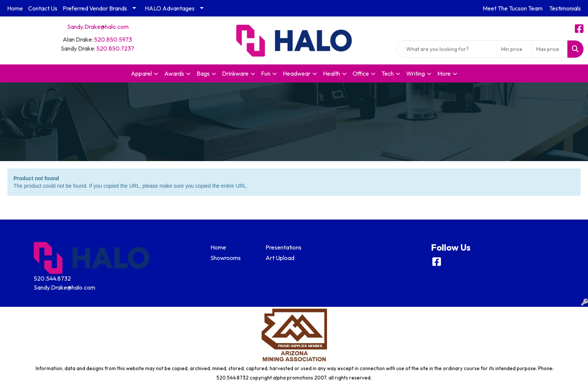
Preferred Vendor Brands (95, 8)
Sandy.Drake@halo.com (98, 27)
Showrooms (226, 258)
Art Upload (280, 258)
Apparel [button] (141, 73)
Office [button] (361, 73)
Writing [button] (415, 73)
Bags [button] (203, 73)
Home (15, 8)
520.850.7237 (115, 48)
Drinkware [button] (235, 73)
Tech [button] (388, 73)
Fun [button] (266, 73)
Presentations (283, 247)
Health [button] (331, 73)
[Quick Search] (447, 49)
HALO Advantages (170, 8)
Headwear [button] (297, 73)
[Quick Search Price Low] (515, 49)
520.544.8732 (52, 278)
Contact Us (43, 8)
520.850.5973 (113, 39)
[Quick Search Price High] (550, 49)
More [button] (444, 73)
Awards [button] (174, 73)
